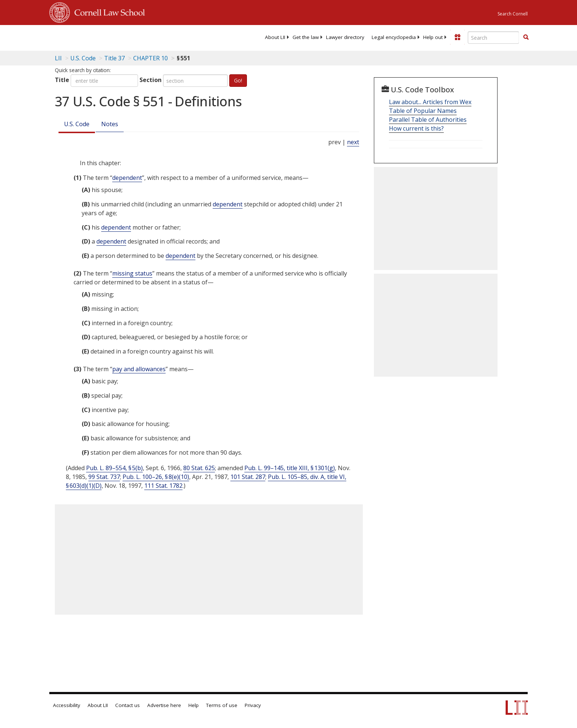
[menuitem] (275, 37)
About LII (275, 37)
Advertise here (164, 705)
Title (62, 80)
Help (194, 705)
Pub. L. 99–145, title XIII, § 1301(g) (290, 468)
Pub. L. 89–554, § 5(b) (114, 468)
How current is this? (416, 128)
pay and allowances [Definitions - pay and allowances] (139, 369)
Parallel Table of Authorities (428, 120)
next (353, 142)
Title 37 (114, 58)
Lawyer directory (345, 37)
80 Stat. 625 (199, 468)
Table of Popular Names (423, 111)
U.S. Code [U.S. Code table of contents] (83, 58)
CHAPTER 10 (151, 58)
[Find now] (526, 38)
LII (58, 58)
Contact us (128, 705)
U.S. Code (77, 124)
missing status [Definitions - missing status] (132, 273)
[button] (526, 37)
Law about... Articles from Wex (430, 102)
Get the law (306, 37)
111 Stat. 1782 (163, 486)
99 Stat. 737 (104, 477)
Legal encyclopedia (394, 37)
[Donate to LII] (457, 37)
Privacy (253, 705)
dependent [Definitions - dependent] (127, 178)
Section (151, 80)
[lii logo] (132, 37)
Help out (433, 37)
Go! (238, 80)
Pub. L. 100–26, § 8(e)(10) (156, 477)
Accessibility (67, 705)
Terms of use (222, 705)
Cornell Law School (107, 11)
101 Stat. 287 (248, 477)
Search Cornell (513, 14)
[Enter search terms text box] (493, 38)
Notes (110, 124)
